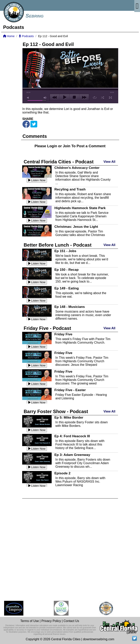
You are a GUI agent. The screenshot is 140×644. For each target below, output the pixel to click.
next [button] (84, 97)
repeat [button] (95, 98)
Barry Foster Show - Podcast (56, 411)
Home (9, 36)
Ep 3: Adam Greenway (72, 455)
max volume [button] (45, 98)
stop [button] (74, 97)
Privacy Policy (51, 621)
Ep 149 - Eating (67, 288)
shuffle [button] (103, 98)
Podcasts (26, 36)
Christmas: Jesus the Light (76, 227)
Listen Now (37, 180)
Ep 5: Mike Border (69, 417)
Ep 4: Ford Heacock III (72, 436)
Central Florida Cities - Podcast (59, 162)
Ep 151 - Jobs (65, 251)
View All (109, 162)
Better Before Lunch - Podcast (58, 245)
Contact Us (71, 621)
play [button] (65, 97)
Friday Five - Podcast (47, 328)
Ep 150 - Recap (66, 270)
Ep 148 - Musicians (70, 307)
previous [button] (55, 97)
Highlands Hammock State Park (80, 208)
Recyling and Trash (70, 189)
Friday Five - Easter (70, 390)
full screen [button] (110, 98)
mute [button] (29, 98)
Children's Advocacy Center (77, 168)
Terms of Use (30, 621)
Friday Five (63, 334)
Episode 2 (62, 473)
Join (67, 146)
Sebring (35, 16)
